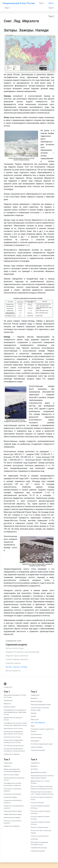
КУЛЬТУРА (34, 839)
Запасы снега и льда (14, 648)
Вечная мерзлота (13, 671)
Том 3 (7, 8)
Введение (7, 704)
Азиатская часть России (12, 737)
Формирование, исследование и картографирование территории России (15, 712)
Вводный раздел (10, 707)
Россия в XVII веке (37, 803)
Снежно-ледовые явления (17, 659)
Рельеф (33, 713)
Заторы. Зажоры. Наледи (16, 667)
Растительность (36, 734)
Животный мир (36, 738)
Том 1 (42, 3)
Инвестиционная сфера (12, 817)
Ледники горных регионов (17, 656)
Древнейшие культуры (39, 772)
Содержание (8, 700)
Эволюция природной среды (41, 705)
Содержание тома (13, 641)
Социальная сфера (10, 797)
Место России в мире (11, 775)
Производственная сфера (13, 811)
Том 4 (51, 8)
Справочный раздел (38, 750)
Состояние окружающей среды (42, 744)
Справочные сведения (12, 754)
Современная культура (39, 848)
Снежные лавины (13, 663)
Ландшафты (35, 741)
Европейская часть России (13, 728)
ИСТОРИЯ (34, 769)
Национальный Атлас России (19, 3)
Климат (33, 716)
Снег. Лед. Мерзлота (38, 723)
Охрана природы (37, 747)
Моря (33, 726)
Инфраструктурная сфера (13, 814)
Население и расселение (12, 794)
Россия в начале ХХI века (40, 836)
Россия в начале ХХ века (39, 827)
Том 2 (51, 3)
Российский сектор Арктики (14, 746)
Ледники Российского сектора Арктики (22, 652)
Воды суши (35, 719)
